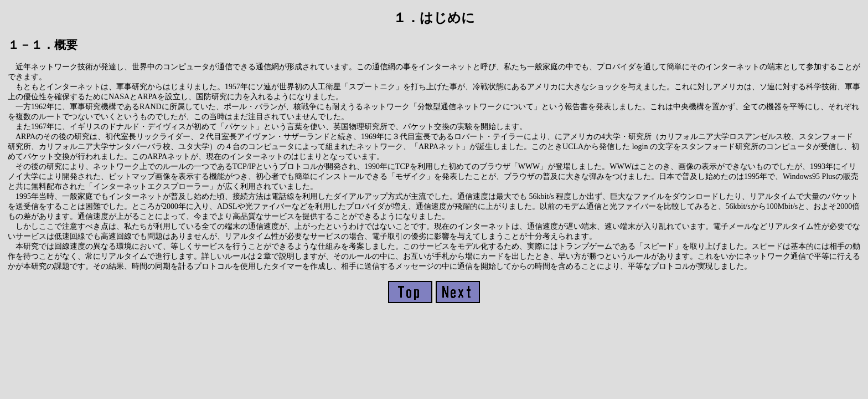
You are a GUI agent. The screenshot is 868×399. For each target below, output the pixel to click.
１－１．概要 (43, 45)
